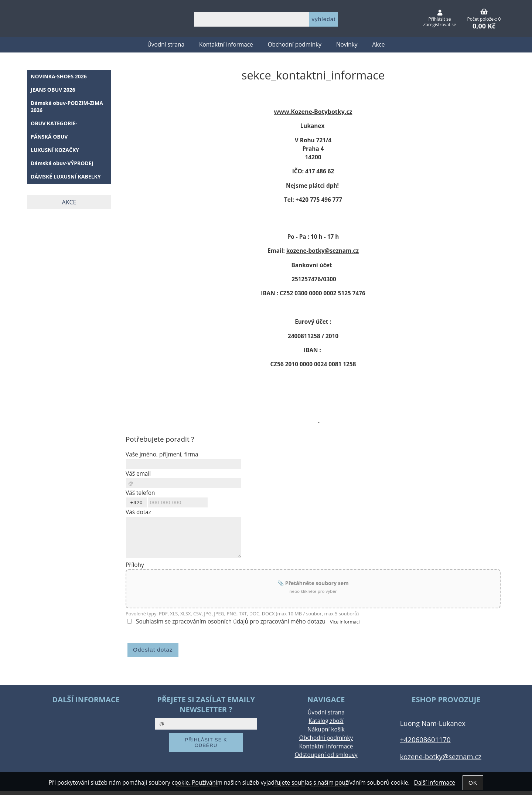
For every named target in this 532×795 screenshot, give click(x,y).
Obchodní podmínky (295, 45)
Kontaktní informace (226, 45)
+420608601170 (425, 739)
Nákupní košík (326, 729)
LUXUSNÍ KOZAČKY (55, 150)
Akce (379, 45)
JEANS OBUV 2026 (53, 90)
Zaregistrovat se (439, 25)
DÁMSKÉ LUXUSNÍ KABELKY (66, 176)
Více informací (345, 622)
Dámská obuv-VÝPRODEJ (62, 163)
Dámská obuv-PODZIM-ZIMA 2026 (67, 106)
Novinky (347, 45)
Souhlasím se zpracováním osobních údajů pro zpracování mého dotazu (231, 621)
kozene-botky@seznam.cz (323, 251)
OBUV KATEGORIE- (54, 123)
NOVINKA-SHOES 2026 (59, 76)
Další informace (434, 783)
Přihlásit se (440, 19)
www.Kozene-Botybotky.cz (313, 112)
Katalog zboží (326, 721)
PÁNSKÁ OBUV (49, 137)
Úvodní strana (166, 45)
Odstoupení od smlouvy (326, 755)
